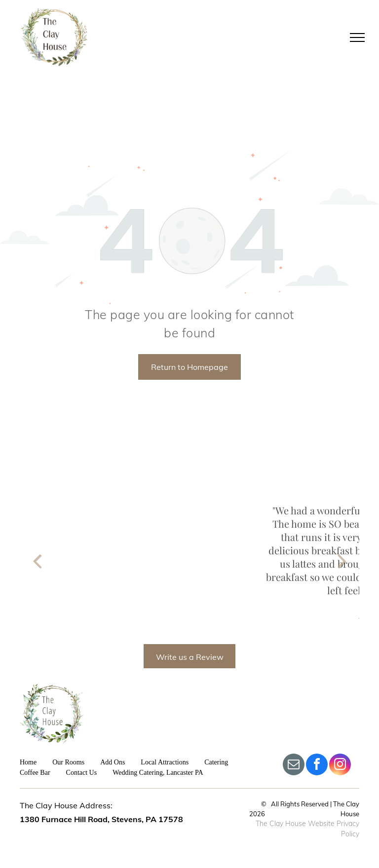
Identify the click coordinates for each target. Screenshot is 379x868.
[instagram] (340, 766)
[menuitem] (36, 762)
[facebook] (317, 766)
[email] (294, 766)
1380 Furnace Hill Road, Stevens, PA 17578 (101, 819)
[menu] (357, 37)
